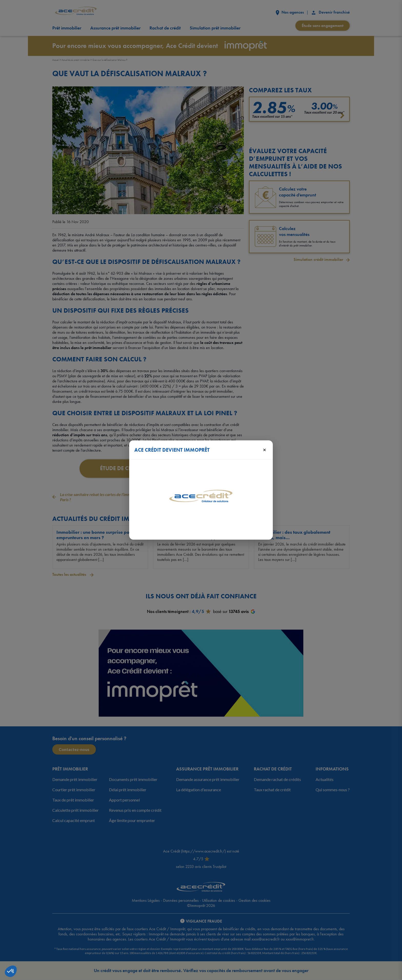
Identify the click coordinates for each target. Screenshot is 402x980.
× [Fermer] (264, 450)
